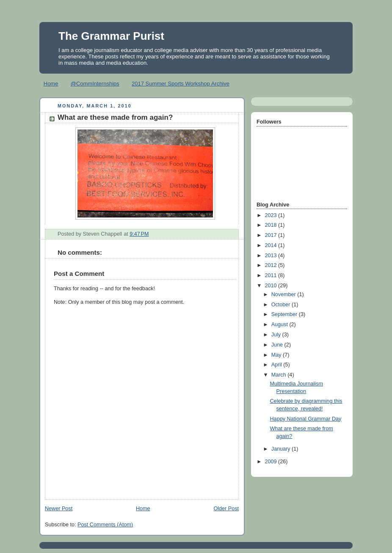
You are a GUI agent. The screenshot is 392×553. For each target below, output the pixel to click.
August (280, 325)
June (278, 345)
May (277, 355)
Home (51, 84)
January (282, 449)
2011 (272, 275)
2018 (272, 225)
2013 (272, 256)
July (277, 335)
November (284, 294)
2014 (272, 245)
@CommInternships (95, 84)
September (285, 314)
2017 (272, 235)
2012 (272, 265)
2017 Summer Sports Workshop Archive (181, 84)
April (277, 365)
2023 (272, 215)
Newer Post (59, 509)
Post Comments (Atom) (105, 525)
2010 (272, 286)
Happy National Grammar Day (306, 419)
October (282, 305)
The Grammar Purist (111, 36)
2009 (272, 462)
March (280, 375)
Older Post (226, 509)
